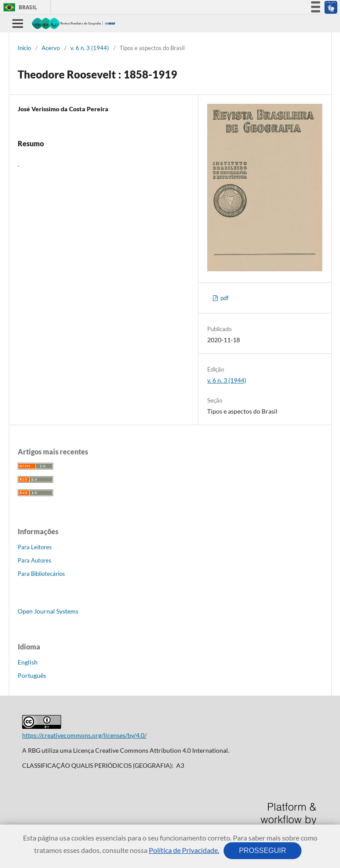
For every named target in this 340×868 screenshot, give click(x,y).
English (28, 662)
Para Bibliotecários (41, 574)
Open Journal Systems (48, 611)
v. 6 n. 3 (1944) (90, 48)
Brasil (19, 7)
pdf (224, 298)
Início (24, 48)
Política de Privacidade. (184, 850)
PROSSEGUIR (263, 850)
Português (32, 675)
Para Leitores (35, 547)
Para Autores (35, 560)
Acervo (51, 48)
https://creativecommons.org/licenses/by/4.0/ (84, 735)
